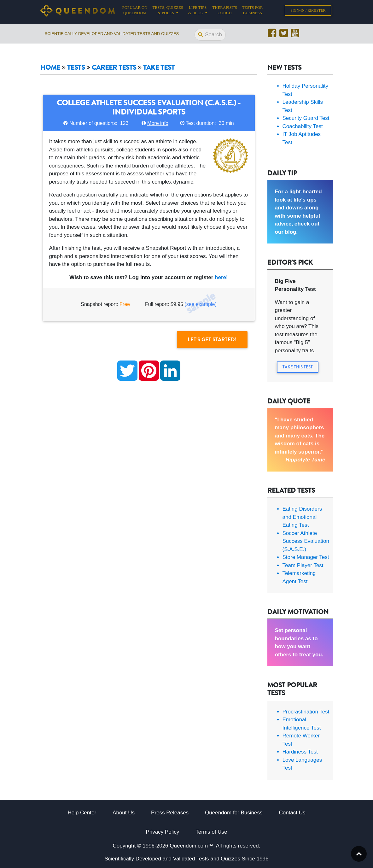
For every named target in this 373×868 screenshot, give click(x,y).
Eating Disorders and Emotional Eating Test (302, 517)
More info (158, 123)
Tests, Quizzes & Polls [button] (168, 12)
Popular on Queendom (136, 12)
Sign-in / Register (308, 12)
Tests (76, 68)
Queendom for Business (234, 813)
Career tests (114, 68)
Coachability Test (303, 126)
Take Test (159, 68)
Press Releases (170, 813)
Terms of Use (211, 832)
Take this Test (298, 367)
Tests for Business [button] (253, 12)
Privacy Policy (163, 832)
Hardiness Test (300, 752)
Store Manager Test (306, 557)
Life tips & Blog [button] (197, 12)
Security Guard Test (306, 118)
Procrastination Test (306, 712)
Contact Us (292, 813)
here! (221, 277)
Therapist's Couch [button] (224, 12)
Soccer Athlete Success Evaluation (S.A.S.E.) (306, 541)
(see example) (200, 304)
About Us (124, 813)
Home (50, 68)
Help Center (82, 813)
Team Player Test (303, 565)
